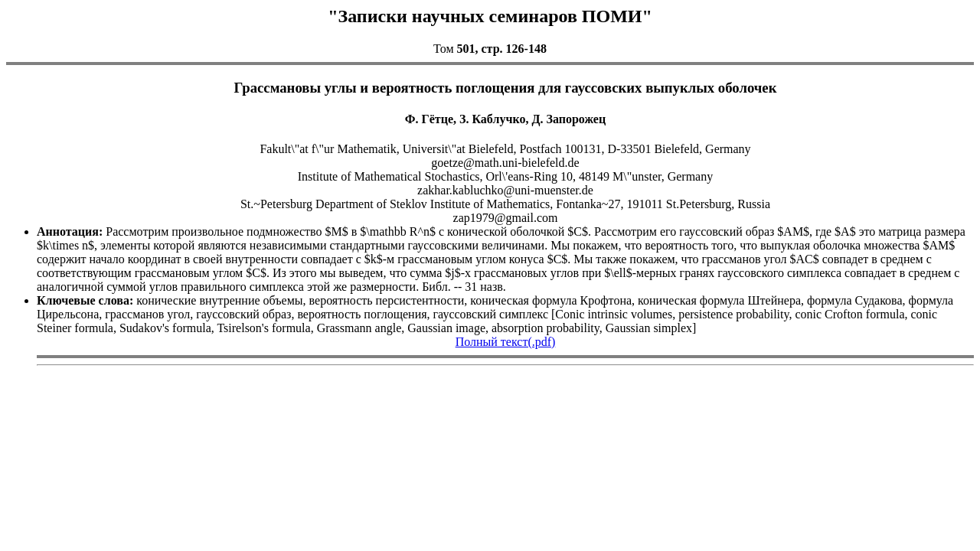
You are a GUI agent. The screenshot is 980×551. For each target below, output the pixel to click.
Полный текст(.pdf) (506, 342)
